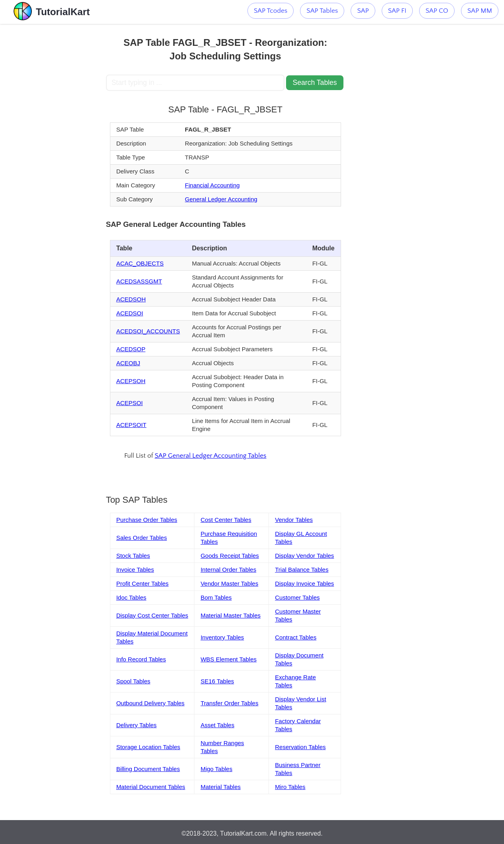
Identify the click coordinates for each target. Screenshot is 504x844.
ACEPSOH (131, 381)
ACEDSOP (131, 349)
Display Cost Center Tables (152, 615)
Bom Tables (216, 597)
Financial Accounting (212, 185)
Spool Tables (133, 681)
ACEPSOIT (131, 425)
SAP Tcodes (271, 11)
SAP (363, 11)
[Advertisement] (53, 144)
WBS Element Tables (228, 659)
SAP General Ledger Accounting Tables (210, 456)
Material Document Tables (151, 787)
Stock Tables (133, 556)
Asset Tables (217, 725)
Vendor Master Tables (229, 583)
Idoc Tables (131, 597)
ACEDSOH (131, 299)
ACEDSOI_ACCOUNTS (148, 331)
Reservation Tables (300, 747)
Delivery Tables (136, 725)
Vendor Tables (294, 520)
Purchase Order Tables (147, 520)
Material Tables (221, 787)
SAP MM (480, 11)
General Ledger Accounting (221, 199)
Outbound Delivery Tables (151, 703)
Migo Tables (216, 769)
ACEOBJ (128, 363)
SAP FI (397, 11)
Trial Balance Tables (302, 570)
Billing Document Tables (148, 769)
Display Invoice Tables (304, 583)
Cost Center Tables (226, 520)
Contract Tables (296, 637)
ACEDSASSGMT (139, 281)
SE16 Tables (217, 681)
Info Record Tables (141, 659)
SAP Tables (322, 11)
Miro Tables (290, 787)
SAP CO (437, 11)
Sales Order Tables (142, 538)
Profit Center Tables (142, 583)
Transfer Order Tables (229, 703)
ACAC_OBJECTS (140, 263)
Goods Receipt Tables (229, 556)
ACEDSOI (130, 313)
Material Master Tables (230, 615)
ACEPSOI (130, 403)
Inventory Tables (222, 637)
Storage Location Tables (148, 747)
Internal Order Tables (228, 570)
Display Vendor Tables (304, 556)
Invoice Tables (135, 570)
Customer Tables (297, 597)
